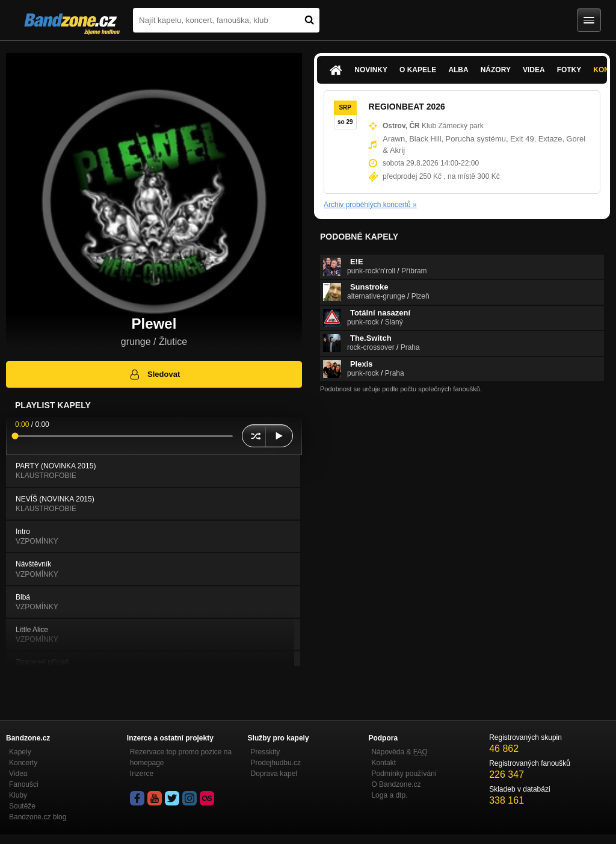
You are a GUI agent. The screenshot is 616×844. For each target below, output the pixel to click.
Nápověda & (399, 752)
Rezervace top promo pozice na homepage (181, 757)
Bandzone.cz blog (38, 817)
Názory (496, 70)
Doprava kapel (274, 774)
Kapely (20, 752)
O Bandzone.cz (396, 784)
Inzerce (142, 774)
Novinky (371, 70)
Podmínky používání (404, 774)
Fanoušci (24, 784)
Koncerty (23, 763)
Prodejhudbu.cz (276, 763)
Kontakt (383, 763)
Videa (534, 70)
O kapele (418, 70)
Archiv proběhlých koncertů (370, 205)
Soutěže (22, 806)
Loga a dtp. (389, 795)
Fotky (569, 70)
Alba (458, 70)
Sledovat (154, 374)
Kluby (18, 795)
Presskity (266, 752)
